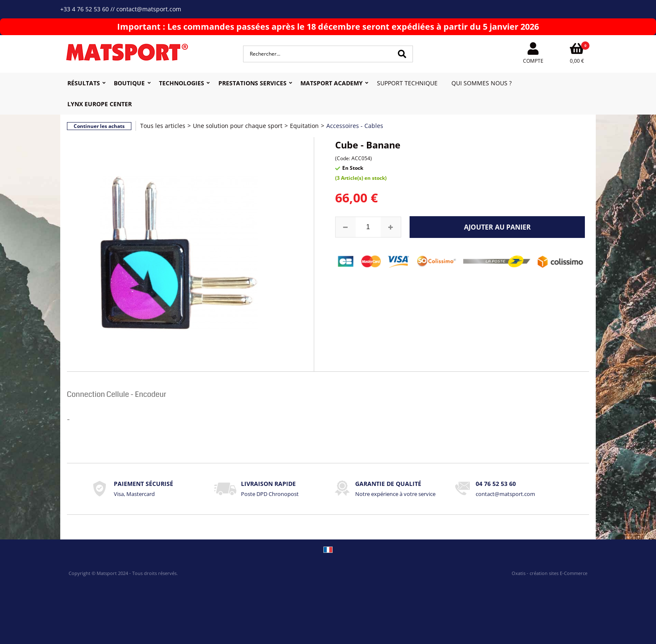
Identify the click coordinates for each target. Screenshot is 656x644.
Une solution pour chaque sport (238, 126)
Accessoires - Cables (355, 126)
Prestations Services (252, 83)
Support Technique (407, 83)
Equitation (304, 126)
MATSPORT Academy (332, 83)
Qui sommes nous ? (482, 83)
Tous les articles (163, 126)
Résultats (84, 83)
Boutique (129, 83)
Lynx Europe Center (100, 104)
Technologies (182, 83)
